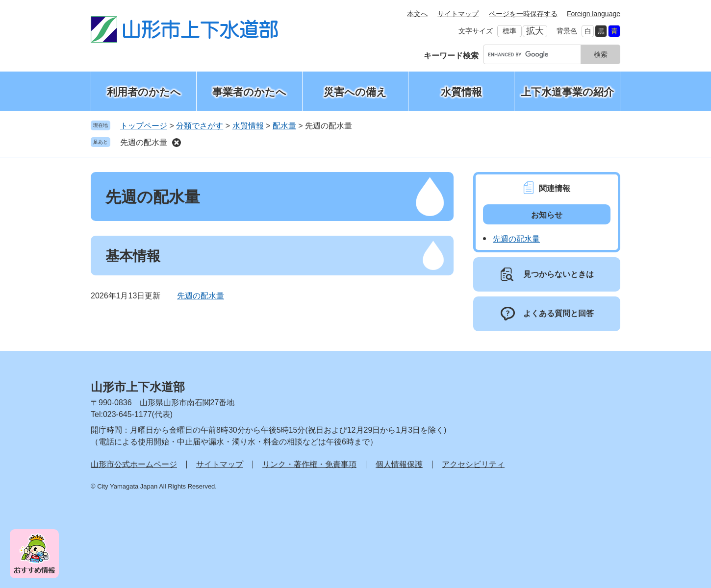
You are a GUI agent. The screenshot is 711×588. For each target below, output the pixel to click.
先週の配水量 (144, 142)
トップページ (144, 126)
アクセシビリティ (473, 464)
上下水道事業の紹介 (567, 92)
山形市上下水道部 (138, 387)
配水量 (284, 126)
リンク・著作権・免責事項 (309, 464)
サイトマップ (458, 14)
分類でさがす (200, 126)
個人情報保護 (399, 464)
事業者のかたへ (249, 92)
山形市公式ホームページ (134, 464)
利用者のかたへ (144, 92)
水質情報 (461, 92)
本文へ (417, 14)
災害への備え (355, 92)
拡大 (535, 31)
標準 (509, 31)
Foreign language (594, 14)
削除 (177, 143)
